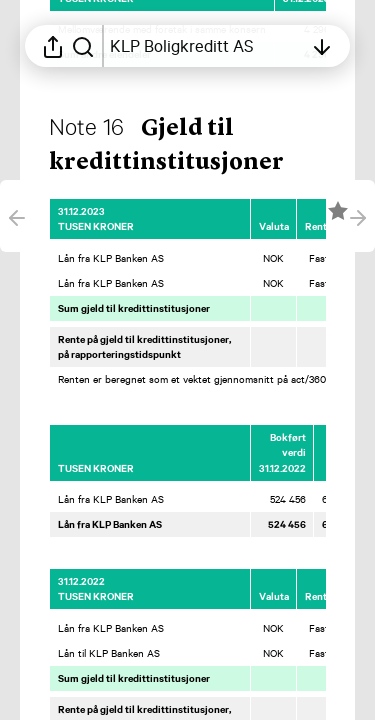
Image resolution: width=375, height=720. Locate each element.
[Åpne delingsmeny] (53, 46)
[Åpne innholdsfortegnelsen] (206, 46)
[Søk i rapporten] (83, 46)
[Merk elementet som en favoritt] (338, 211)
